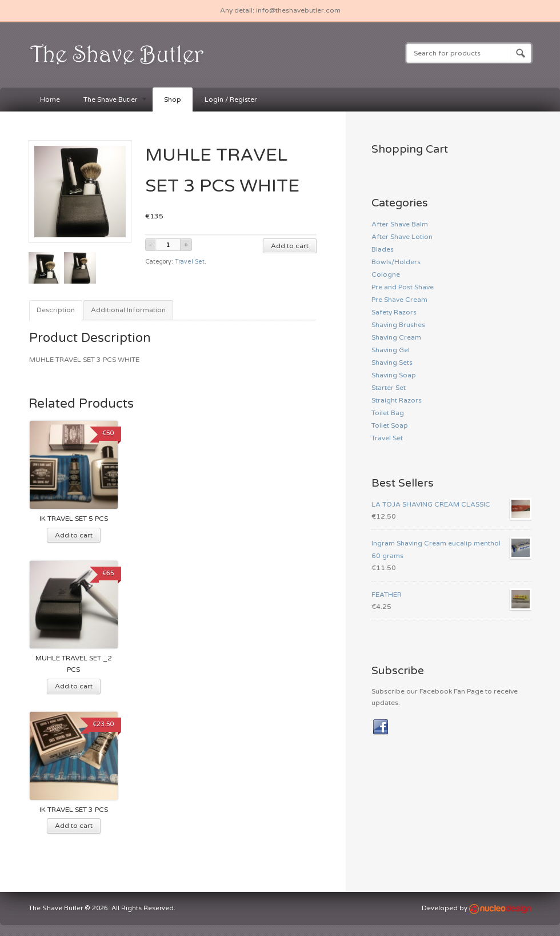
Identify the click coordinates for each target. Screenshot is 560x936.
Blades (383, 249)
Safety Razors (394, 312)
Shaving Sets (392, 363)
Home (50, 99)
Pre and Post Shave (403, 287)
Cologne (386, 274)
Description (56, 310)
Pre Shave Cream (399, 300)
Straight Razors (397, 400)
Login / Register (231, 99)
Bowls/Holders (396, 262)
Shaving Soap (394, 375)
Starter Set (389, 388)
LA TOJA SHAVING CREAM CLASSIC (451, 504)
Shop (173, 99)
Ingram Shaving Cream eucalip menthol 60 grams (451, 548)
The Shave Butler (110, 100)
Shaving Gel (391, 350)
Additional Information (128, 310)
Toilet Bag (388, 413)
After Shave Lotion (402, 237)
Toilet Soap (390, 425)
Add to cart (290, 246)
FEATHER (451, 595)
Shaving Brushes (398, 325)
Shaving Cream (396, 337)
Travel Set (190, 262)
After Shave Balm (400, 224)
